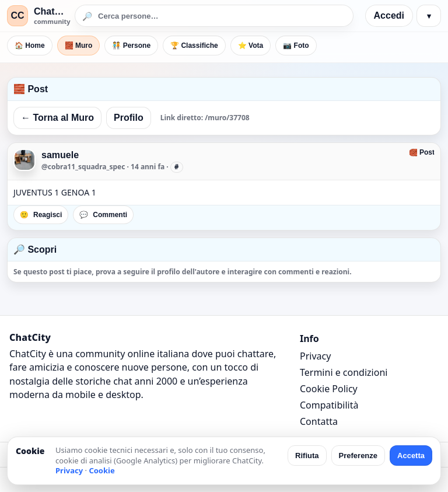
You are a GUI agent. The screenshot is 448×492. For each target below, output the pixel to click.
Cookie (101, 470)
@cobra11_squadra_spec (83, 167)
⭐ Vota (251, 46)
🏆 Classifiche (194, 46)
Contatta (319, 421)
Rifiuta (307, 456)
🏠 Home (30, 46)
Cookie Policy (329, 389)
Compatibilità (329, 405)
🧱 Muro (79, 46)
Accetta (411, 456)
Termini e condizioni (344, 372)
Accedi (389, 15)
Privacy (315, 356)
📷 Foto (296, 46)
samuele (60, 155)
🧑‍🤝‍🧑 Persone (131, 46)
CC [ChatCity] (17, 15)
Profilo (129, 118)
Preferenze (358, 456)
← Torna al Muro (57, 118)
